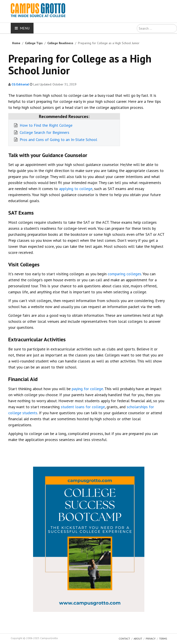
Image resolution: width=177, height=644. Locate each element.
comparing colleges (124, 274)
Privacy (151, 639)
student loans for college (83, 407)
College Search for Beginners (44, 132)
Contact (124, 639)
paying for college (87, 389)
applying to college (76, 189)
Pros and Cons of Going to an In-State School (58, 140)
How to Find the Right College (45, 125)
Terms (163, 639)
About (138, 639)
